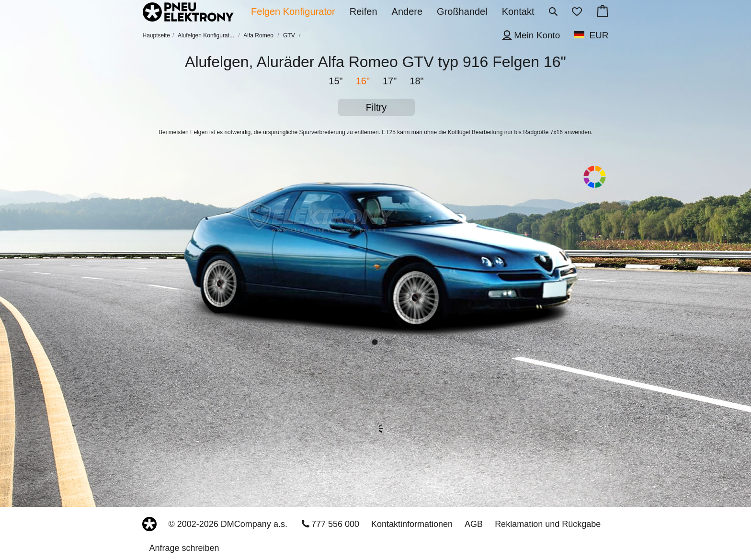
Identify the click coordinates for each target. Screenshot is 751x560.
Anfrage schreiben (184, 548)
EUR (599, 35)
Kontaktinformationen (412, 524)
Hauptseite (156, 35)
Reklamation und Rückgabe (548, 524)
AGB (474, 524)
